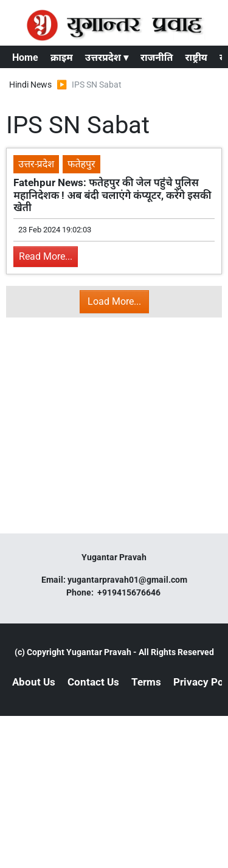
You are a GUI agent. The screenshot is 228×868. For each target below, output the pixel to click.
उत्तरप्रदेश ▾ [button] (107, 57)
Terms (146, 682)
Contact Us (93, 682)
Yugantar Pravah (99, 652)
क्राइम (62, 57)
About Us (34, 682)
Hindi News (30, 85)
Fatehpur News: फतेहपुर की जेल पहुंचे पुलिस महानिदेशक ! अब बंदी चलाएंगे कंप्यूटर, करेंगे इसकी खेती (112, 195)
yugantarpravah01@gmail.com (127, 580)
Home (25, 57)
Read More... (46, 256)
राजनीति (157, 57)
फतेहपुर (81, 164)
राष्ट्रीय (196, 57)
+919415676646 (130, 592)
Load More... (114, 301)
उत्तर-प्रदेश (36, 164)
